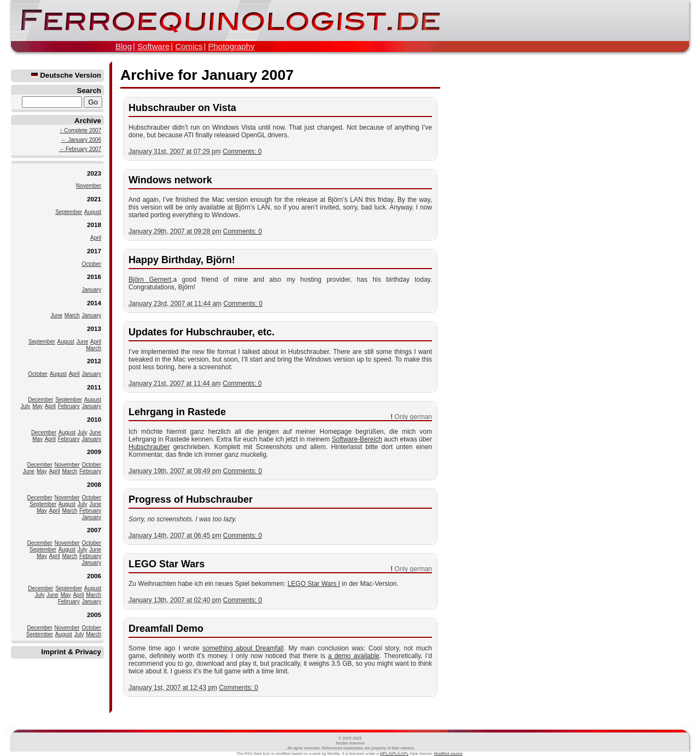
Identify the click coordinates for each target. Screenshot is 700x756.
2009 (94, 452)
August (93, 212)
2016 (94, 277)
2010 (94, 419)
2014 (94, 303)
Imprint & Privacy (71, 652)
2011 (94, 387)
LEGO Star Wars (167, 564)
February (69, 406)
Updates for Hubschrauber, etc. (202, 332)
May (37, 406)
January (91, 290)
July (26, 406)
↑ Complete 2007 (80, 130)
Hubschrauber (149, 447)
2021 (94, 199)
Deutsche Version (66, 75)
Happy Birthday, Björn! (182, 260)
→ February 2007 (80, 149)
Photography (231, 46)
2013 (94, 328)
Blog (124, 46)
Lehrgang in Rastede (177, 412)
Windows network (170, 180)
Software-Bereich (357, 439)
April (96, 238)
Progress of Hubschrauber (191, 499)
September (69, 212)
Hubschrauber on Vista (182, 108)
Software (153, 46)
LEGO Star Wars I (314, 584)
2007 (94, 530)
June (56, 315)
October (91, 264)
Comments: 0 (242, 152)
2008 (94, 484)
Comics (189, 46)
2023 (94, 173)
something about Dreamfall (243, 648)
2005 (94, 615)
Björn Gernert (150, 280)
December (40, 400)
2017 (94, 251)
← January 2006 (81, 140)
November (89, 186)
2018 (94, 225)
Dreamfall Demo (166, 629)
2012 (94, 361)
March (72, 315)
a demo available (354, 656)
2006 (94, 576)
